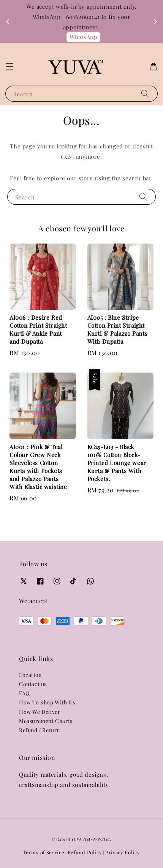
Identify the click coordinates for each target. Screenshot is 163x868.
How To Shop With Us (47, 702)
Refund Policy (85, 852)
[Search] (145, 93)
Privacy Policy (123, 852)
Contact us (33, 684)
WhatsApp (84, 37)
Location (30, 675)
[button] (9, 67)
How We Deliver (40, 712)
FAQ (24, 693)
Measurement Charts (46, 721)
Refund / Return (40, 730)
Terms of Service (44, 852)
